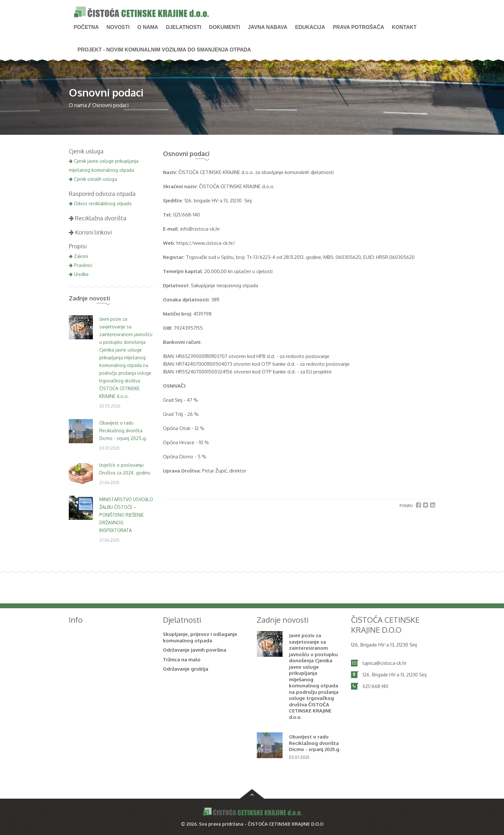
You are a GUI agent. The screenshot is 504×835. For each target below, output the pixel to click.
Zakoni (78, 256)
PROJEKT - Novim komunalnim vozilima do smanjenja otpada (164, 50)
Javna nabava (268, 27)
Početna (86, 27)
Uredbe (79, 274)
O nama (148, 27)
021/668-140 (375, 686)
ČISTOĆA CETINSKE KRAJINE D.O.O (286, 824)
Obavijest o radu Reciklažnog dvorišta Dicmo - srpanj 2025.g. (123, 431)
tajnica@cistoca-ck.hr (385, 663)
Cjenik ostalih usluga (93, 179)
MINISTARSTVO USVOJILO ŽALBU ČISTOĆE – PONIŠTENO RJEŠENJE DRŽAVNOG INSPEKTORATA (126, 515)
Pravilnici (81, 265)
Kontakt (404, 27)
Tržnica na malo (182, 660)
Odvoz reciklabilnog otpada (100, 203)
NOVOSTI (118, 27)
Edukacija (310, 27)
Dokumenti (225, 27)
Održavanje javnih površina (195, 650)
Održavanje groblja (186, 669)
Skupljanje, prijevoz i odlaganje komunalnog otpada (200, 637)
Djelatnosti (184, 27)
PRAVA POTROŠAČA (358, 27)
